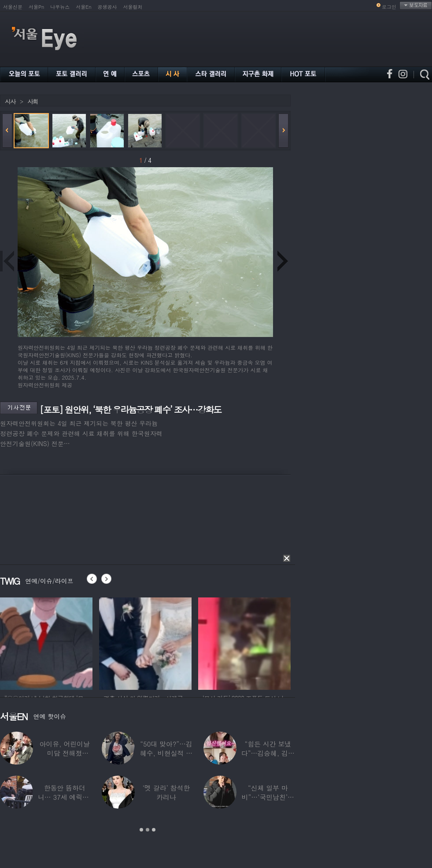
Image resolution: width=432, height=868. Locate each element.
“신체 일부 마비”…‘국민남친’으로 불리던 (268, 797)
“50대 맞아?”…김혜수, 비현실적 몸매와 (166, 753)
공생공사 (107, 7)
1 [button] (141, 830)
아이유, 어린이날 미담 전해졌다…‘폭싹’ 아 (65, 753)
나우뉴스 (60, 7)
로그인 (389, 7)
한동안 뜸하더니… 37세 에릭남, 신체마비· (65, 797)
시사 (10, 101)
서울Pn (36, 7)
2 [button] (148, 830)
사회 (33, 101)
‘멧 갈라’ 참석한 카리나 (166, 792)
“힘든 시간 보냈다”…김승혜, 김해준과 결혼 (268, 753)
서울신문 (13, 7)
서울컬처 (133, 7)
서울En (83, 7)
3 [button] (154, 830)
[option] (46, 642)
